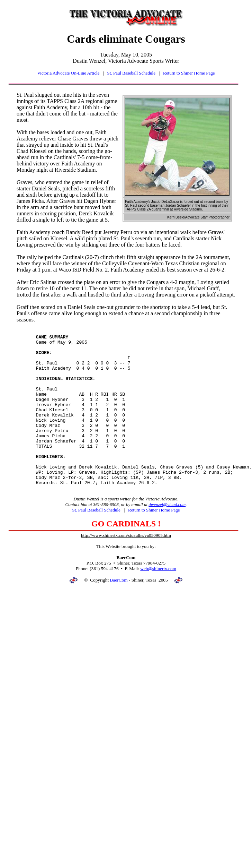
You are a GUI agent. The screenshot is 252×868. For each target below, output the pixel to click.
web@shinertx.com (158, 600)
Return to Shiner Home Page (189, 73)
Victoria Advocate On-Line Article (68, 73)
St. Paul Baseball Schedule (131, 73)
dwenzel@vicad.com (167, 536)
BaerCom (119, 611)
